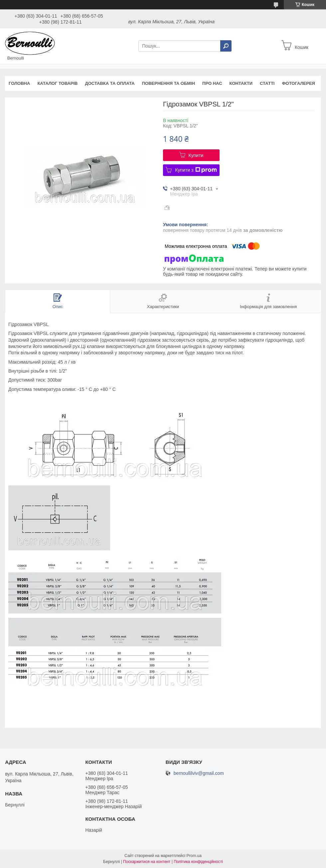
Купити (196, 155)
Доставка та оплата (110, 83)
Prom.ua (194, 856)
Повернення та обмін (168, 83)
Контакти (241, 83)
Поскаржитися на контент (147, 862)
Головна (19, 83)
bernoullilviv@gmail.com (199, 773)
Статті (267, 83)
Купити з (196, 170)
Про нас (212, 83)
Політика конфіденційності (198, 862)
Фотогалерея (298, 83)
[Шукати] (226, 46)
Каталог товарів (57, 83)
